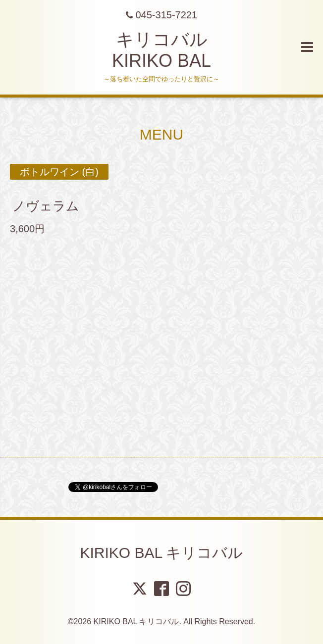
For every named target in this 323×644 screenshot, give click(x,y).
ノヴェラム (52, 206)
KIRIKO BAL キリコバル (162, 553)
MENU (161, 134)
